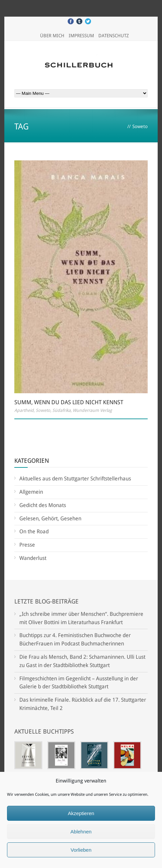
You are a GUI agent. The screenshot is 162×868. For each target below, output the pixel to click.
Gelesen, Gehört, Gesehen (50, 519)
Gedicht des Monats (43, 505)
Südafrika (61, 410)
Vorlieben (81, 850)
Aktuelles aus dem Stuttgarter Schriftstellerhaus (75, 479)
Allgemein (31, 492)
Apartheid (24, 410)
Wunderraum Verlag (92, 410)
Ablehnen (81, 832)
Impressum (81, 36)
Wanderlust (33, 558)
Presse (27, 545)
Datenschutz (114, 36)
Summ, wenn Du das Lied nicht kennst (69, 402)
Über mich (52, 36)
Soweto (43, 410)
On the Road (34, 531)
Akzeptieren (81, 813)
